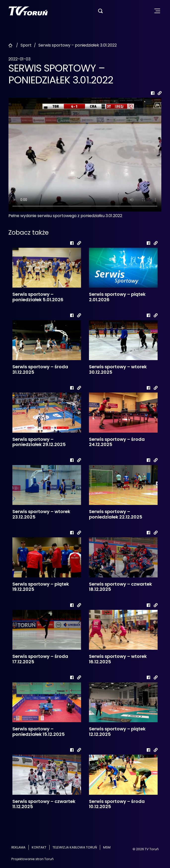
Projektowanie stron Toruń (32, 859)
